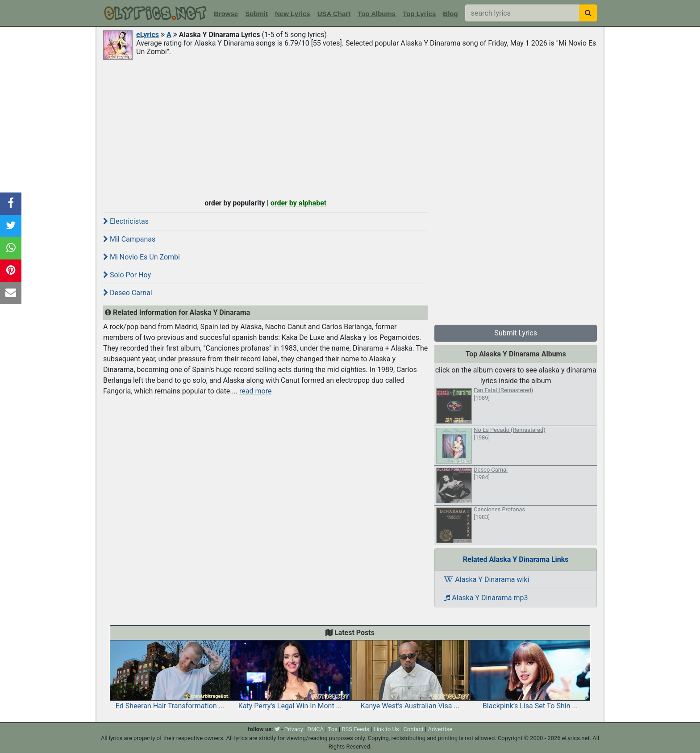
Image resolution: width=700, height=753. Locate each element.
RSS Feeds (356, 729)
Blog (450, 14)
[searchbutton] (588, 13)
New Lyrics (293, 14)
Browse (226, 14)
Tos (333, 729)
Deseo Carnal (128, 293)
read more (255, 391)
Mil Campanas (129, 239)
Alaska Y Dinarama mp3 (486, 598)
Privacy (294, 729)
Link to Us (386, 729)
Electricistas (126, 221)
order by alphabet (299, 203)
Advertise (440, 729)
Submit (256, 14)
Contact (413, 729)
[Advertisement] (350, 128)
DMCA (315, 729)
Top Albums (377, 14)
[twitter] (277, 729)
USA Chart (334, 14)
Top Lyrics (419, 14)
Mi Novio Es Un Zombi (142, 257)
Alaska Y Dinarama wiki (486, 579)
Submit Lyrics (516, 333)
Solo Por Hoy (127, 275)
